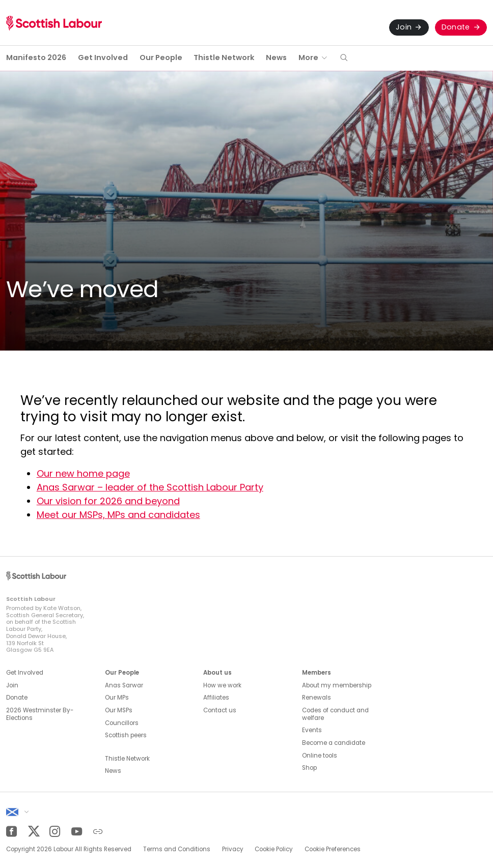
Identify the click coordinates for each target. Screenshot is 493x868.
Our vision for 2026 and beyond (108, 501)
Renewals (317, 698)
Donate (456, 27)
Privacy (233, 849)
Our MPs (117, 698)
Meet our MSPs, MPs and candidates (118, 515)
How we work (222, 685)
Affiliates (216, 698)
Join (404, 27)
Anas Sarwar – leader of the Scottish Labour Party (150, 487)
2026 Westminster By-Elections (40, 714)
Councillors (122, 723)
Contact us (220, 710)
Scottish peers (126, 735)
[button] (344, 58)
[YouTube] (77, 832)
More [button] (308, 57)
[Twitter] (33, 832)
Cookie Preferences (333, 849)
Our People (161, 57)
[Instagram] (55, 832)
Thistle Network (224, 57)
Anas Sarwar (124, 685)
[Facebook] (11, 832)
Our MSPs (119, 710)
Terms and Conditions (177, 849)
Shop (309, 768)
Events (312, 730)
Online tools (320, 756)
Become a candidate (334, 743)
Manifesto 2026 (36, 57)
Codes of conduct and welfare (335, 714)
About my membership (337, 685)
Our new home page (83, 473)
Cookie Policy (274, 849)
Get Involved (103, 57)
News (276, 57)
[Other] (98, 832)
